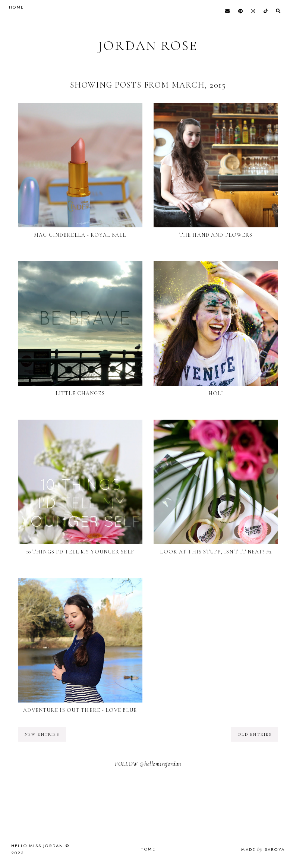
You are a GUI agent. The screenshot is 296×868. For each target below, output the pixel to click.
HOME (16, 7)
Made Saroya (263, 849)
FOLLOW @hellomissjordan (148, 764)
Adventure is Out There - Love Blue (80, 710)
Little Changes (80, 393)
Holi (216, 393)
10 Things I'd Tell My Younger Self (80, 552)
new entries (42, 734)
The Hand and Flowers (216, 235)
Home (148, 849)
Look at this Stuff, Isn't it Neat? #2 (216, 552)
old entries (255, 734)
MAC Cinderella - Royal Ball (80, 235)
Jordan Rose (148, 46)
